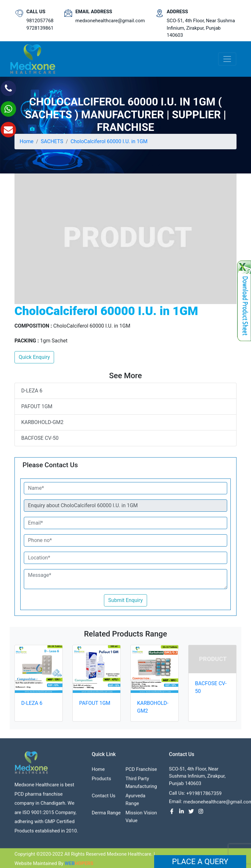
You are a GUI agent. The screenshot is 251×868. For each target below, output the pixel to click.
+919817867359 (204, 796)
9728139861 (40, 28)
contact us (104, 798)
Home (27, 141)
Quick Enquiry (34, 357)
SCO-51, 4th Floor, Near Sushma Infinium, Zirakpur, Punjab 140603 (201, 28)
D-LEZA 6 (32, 391)
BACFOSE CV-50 (40, 438)
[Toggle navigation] (227, 59)
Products (101, 781)
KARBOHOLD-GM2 (42, 422)
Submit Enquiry (125, 600)
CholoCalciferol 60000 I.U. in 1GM (109, 141)
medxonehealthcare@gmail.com (110, 21)
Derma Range (106, 815)
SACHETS (52, 141)
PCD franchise (141, 772)
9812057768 (40, 21)
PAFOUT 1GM (37, 406)
